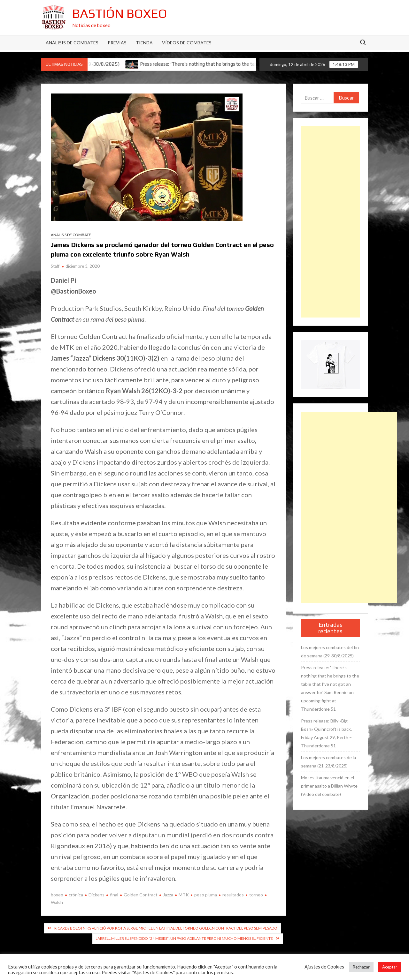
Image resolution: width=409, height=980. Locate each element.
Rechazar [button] (361, 967)
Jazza (168, 895)
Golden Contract (141, 895)
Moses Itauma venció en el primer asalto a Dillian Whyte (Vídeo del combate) (329, 786)
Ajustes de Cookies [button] (324, 967)
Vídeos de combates (187, 43)
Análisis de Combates (72, 43)
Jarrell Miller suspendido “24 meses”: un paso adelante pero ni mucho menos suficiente (184, 938)
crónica (76, 895)
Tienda (144, 43)
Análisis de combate (71, 235)
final (114, 895)
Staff (55, 266)
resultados (233, 895)
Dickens (96, 895)
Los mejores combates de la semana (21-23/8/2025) (328, 762)
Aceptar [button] (390, 967)
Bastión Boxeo (120, 13)
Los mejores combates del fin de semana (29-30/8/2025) (330, 651)
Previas (117, 43)
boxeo (57, 895)
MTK (184, 895)
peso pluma (206, 895)
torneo (256, 895)
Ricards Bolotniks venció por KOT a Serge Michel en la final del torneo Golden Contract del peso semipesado (166, 928)
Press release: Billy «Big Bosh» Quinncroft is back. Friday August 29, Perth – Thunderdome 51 (326, 733)
